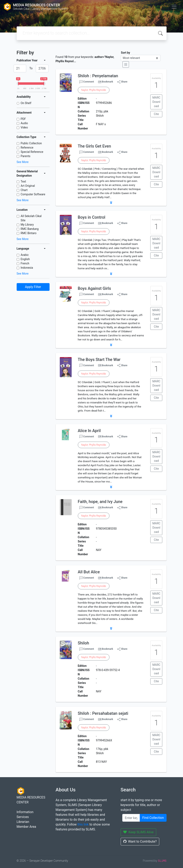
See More (23, 162)
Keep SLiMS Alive (139, 832)
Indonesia (27, 268)
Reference (27, 148)
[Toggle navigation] (174, 7)
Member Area (26, 827)
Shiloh (83, 643)
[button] (111, 203)
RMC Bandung (30, 229)
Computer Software (33, 194)
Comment (87, 82)
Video (24, 127)
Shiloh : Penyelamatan (98, 76)
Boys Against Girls (94, 288)
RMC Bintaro (29, 233)
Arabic (25, 255)
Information (25, 812)
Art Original (28, 186)
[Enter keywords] (131, 818)
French (25, 263)
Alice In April (89, 431)
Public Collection (31, 143)
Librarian (23, 822)
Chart (24, 190)
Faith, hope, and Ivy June (100, 502)
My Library (27, 225)
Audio (24, 123)
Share (122, 82)
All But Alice (89, 572)
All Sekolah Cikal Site (31, 218)
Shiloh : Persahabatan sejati (103, 713)
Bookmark (107, 82)
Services (23, 817)
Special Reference (32, 152)
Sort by (125, 53)
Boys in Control (92, 217)
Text (23, 181)
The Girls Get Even (94, 146)
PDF (23, 119)
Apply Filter (33, 287)
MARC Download (156, 102)
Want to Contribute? (140, 841)
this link (83, 824)
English (25, 259)
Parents (26, 156)
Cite (156, 114)
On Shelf (26, 103)
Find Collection (153, 818)
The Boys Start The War (99, 360)
